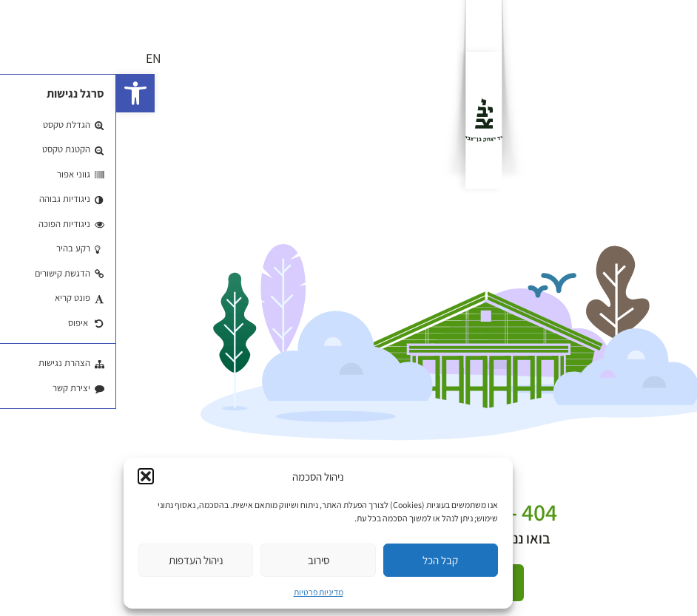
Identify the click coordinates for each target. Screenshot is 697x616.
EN (37, 58)
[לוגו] (368, 120)
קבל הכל (324, 560)
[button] (19, 93)
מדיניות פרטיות (202, 592)
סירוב (202, 560)
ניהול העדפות (80, 560)
